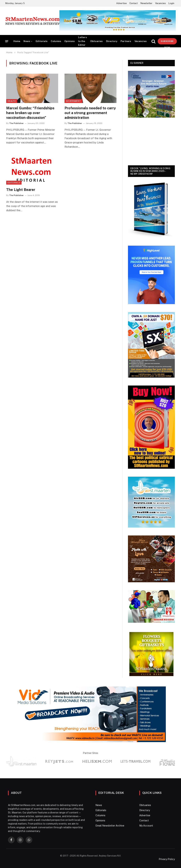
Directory (112, 41)
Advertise (122, 3)
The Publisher (16, 123)
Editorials (42, 41)
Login (171, 3)
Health (12, 101)
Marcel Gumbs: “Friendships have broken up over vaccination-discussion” (30, 113)
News (27, 41)
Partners (126, 41)
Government (73, 101)
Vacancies (160, 3)
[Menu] (7, 41)
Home (17, 41)
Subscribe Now (167, 42)
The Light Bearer (21, 190)
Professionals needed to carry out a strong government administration (90, 113)
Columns (56, 41)
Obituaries (96, 41)
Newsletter (146, 3)
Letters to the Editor (82, 41)
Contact (134, 3)
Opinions (69, 41)
